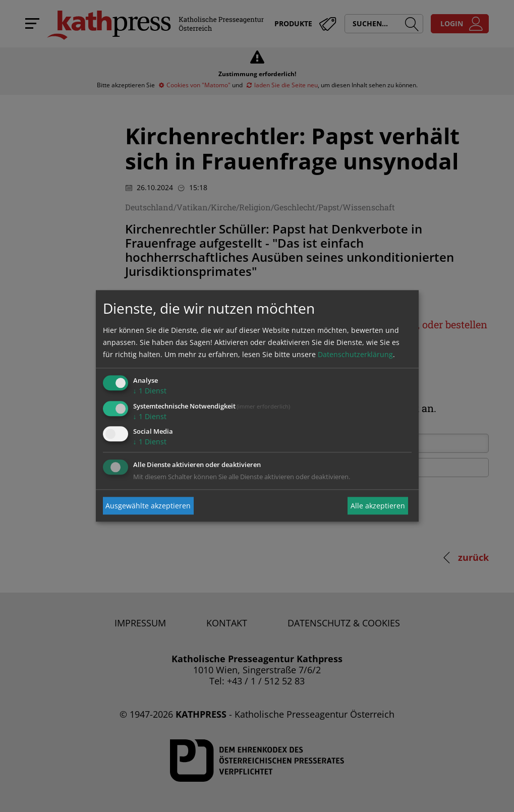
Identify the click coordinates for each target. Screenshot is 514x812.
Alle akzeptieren (378, 506)
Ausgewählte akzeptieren (148, 506)
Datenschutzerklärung (355, 354)
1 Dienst (150, 391)
